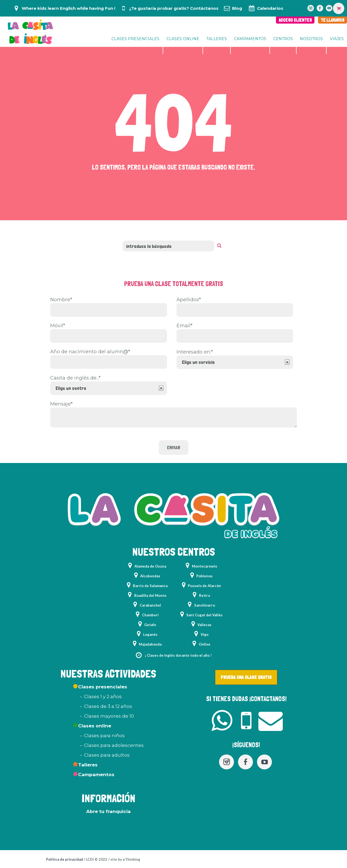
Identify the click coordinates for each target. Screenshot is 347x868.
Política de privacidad (65, 859)
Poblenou (204, 576)
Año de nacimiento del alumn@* (90, 352)
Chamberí (150, 615)
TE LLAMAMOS (332, 20)
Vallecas (204, 625)
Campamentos (96, 775)
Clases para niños (104, 736)
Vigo (205, 634)
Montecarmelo (205, 566)
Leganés (150, 634)
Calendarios (270, 8)
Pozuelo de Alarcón (204, 586)
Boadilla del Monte (150, 595)
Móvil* (58, 326)
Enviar (174, 447)
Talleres (88, 765)
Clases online (95, 726)
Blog (237, 8)
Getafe (150, 625)
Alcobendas (150, 576)
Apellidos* (189, 300)
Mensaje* (61, 404)
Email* (184, 326)
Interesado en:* (195, 352)
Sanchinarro (205, 605)
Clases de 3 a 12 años (108, 706)
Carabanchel (150, 605)
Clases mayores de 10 (109, 716)
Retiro (205, 595)
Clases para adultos (107, 755)
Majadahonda (150, 644)
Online (205, 644)
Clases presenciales (103, 687)
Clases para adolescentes (114, 745)
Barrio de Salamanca (150, 586)
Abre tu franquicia (108, 811)
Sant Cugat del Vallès (204, 615)
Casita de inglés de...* (75, 378)
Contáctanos (204, 8)
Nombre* (61, 300)
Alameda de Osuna (150, 566)
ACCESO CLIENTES (295, 20)
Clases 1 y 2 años (103, 697)
